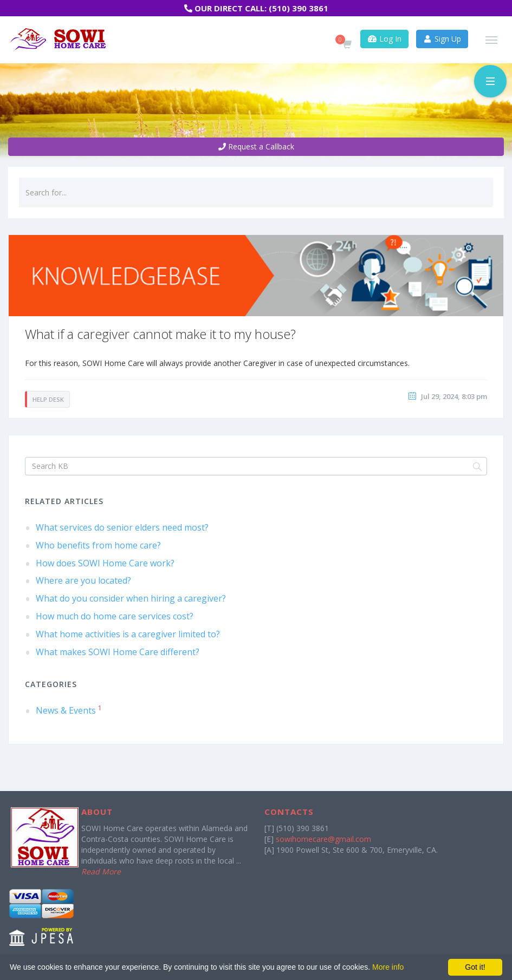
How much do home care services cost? (115, 616)
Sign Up (442, 39)
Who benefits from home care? (98, 545)
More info (388, 967)
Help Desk (48, 399)
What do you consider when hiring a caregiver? (131, 598)
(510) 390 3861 (299, 8)
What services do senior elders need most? (122, 527)
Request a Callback (256, 146)
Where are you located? (83, 580)
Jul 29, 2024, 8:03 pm (454, 396)
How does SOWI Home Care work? (105, 563)
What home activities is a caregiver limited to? (128, 634)
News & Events (69, 710)
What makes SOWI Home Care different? (118, 652)
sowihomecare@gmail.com (323, 839)
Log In (384, 39)
